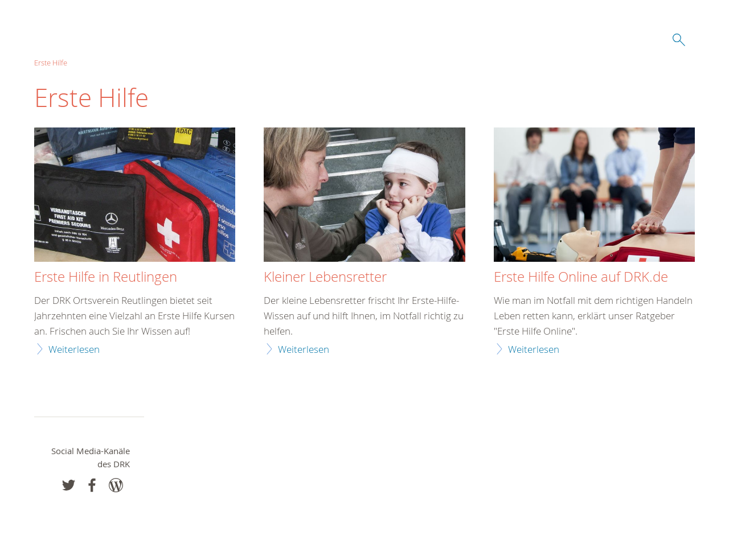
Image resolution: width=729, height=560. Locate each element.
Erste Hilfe (51, 63)
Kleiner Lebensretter (325, 277)
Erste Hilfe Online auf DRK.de (581, 277)
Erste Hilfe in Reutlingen (106, 277)
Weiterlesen (74, 349)
